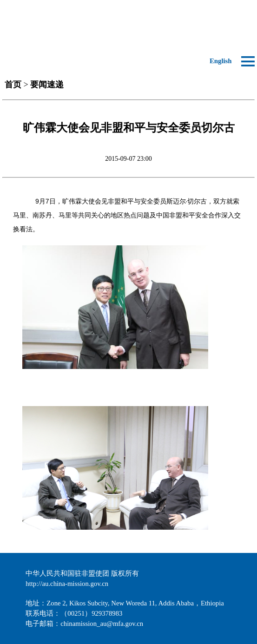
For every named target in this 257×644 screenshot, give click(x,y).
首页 (13, 85)
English (221, 61)
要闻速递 (47, 85)
